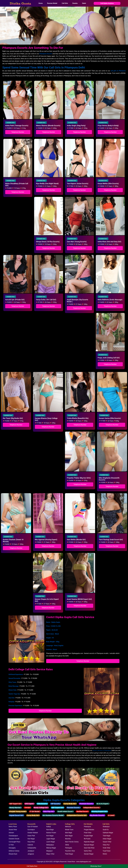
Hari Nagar (31, 839)
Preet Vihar (88, 833)
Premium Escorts (86, 804)
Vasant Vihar (107, 842)
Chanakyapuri (13, 836)
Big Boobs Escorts (97, 815)
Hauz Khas (31, 842)
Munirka (68, 839)
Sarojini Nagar (89, 854)
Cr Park (11, 845)
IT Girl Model (35, 811)
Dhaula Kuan (13, 854)
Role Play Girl (49, 811)
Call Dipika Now (32, 866)
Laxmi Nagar (51, 842)
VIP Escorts (55, 804)
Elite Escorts (42, 804)
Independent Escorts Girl (77, 815)
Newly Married (15, 808)
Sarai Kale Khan (89, 848)
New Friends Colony (72, 842)
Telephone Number (18, 132)
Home (41, 3)
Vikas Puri (106, 845)
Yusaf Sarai (107, 851)
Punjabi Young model (18, 811)
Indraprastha (32, 848)
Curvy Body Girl (70, 804)
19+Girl (27, 808)
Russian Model (52, 3)
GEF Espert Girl (15, 804)
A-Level (111, 815)
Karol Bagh (50, 830)
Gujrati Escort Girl (16, 815)
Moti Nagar (69, 836)
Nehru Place (13, 827)
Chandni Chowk (14, 839)
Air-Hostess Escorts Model (53, 815)
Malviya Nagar (51, 848)
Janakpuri (31, 851)
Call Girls (65, 3)
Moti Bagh (69, 833)
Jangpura (31, 854)
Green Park (31, 836)
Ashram (11, 833)
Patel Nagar (69, 854)
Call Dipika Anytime (107, 3)
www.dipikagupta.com (84, 862)
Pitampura (87, 827)
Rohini (105, 854)
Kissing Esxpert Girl (99, 811)
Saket (84, 3)
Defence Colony (14, 851)
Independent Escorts (91, 808)
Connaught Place (14, 842)
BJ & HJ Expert (103, 804)
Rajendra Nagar (89, 842)
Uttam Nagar (107, 839)
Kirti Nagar (50, 836)
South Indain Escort (65, 811)
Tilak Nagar (107, 836)
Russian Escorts (73, 808)
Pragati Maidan (89, 830)
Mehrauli (68, 827)
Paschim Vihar (70, 851)
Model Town (69, 830)
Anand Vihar (13, 830)
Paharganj (69, 848)
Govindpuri (31, 830)
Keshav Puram (51, 833)
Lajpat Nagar (51, 839)
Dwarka (75, 3)
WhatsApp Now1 (96, 866)
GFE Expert (29, 804)
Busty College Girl (41, 808)
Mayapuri (49, 851)
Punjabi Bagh (88, 836)
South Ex (106, 830)
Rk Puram (87, 839)
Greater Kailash (33, 833)
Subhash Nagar (108, 833)
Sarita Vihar (88, 851)
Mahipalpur (50, 845)
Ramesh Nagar (89, 845)
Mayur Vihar (50, 854)
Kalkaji (49, 827)
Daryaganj (12, 848)
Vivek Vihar (107, 848)
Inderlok (30, 845)
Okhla (67, 845)
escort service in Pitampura (102, 750)
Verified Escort (82, 811)
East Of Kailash (33, 827)
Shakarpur (106, 827)
